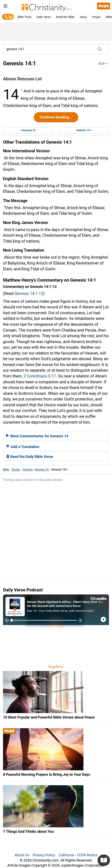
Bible (6, 470)
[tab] (56, 436)
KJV (103, 64)
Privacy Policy (44, 855)
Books (16, 470)
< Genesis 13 (28, 130)
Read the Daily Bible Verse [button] (30, 457)
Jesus (83, 17)
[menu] (5, 7)
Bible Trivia (24, 17)
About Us (22, 855)
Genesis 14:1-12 (29, 293)
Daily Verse (44, 17)
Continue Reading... (56, 117)
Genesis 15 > (84, 130)
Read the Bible (65, 17)
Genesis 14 (42, 470)
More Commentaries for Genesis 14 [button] (37, 436)
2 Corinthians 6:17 (40, 376)
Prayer (96, 17)
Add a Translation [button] (23, 447)
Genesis (28, 470)
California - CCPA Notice (78, 855)
